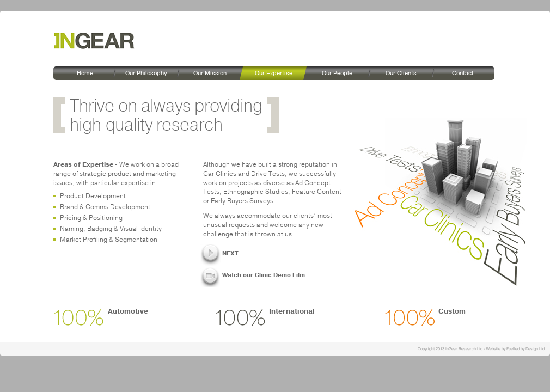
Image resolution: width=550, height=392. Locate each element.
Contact (463, 73)
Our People (337, 73)
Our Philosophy (146, 73)
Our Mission (210, 73)
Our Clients (401, 73)
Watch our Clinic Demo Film (264, 275)
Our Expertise (274, 73)
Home (85, 73)
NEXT (230, 253)
